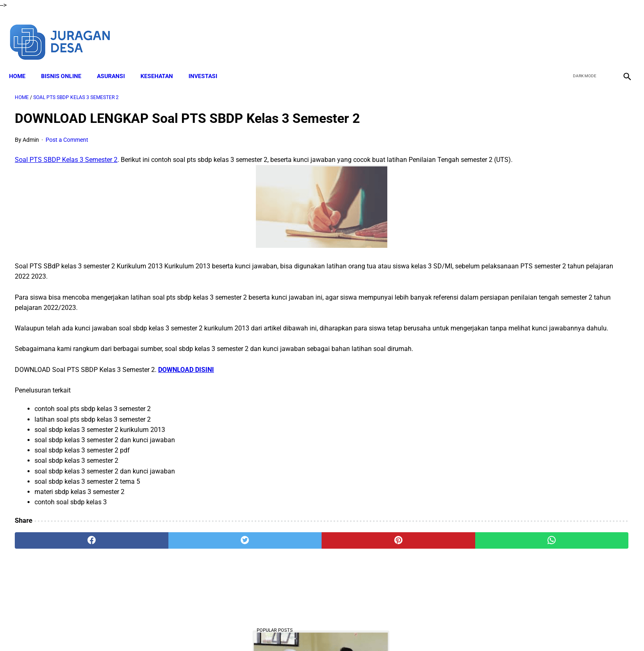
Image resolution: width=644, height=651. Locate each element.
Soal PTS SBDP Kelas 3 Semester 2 (66, 152)
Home (23, 62)
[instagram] (620, 32)
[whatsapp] (377, 553)
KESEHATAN (162, 62)
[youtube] (601, 32)
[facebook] (562, 32)
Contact (395, 630)
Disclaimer (256, 630)
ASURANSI (117, 62)
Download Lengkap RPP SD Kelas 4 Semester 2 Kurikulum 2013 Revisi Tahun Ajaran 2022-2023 (543, 546)
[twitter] (582, 32)
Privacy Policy (359, 630)
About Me (222, 630)
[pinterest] (274, 553)
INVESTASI (209, 62)
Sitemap (424, 630)
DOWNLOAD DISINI (186, 382)
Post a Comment (67, 132)
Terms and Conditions (305, 630)
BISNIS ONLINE (67, 62)
